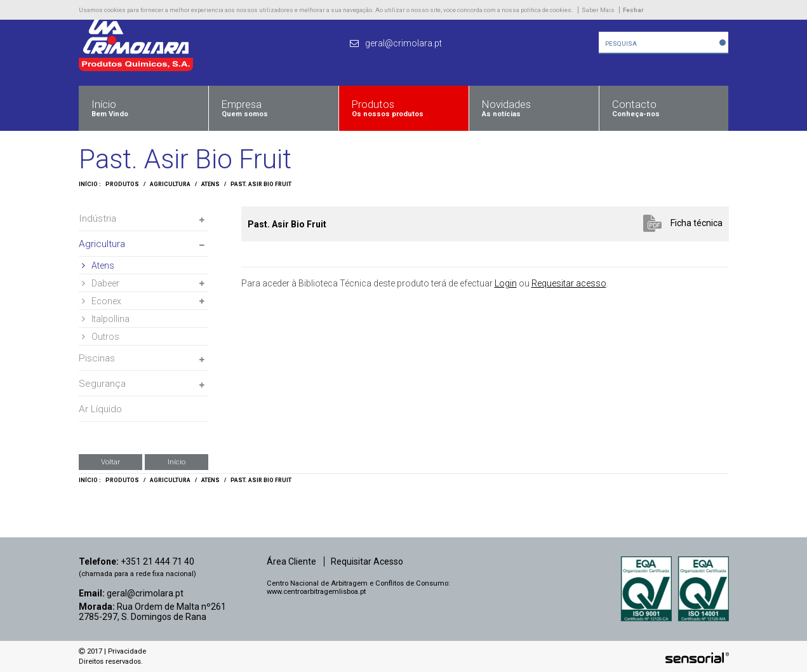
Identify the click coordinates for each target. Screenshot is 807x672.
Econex (102, 301)
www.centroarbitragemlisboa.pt (316, 592)
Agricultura (170, 184)
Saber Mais (598, 10)
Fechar (633, 10)
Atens (210, 184)
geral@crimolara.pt (145, 593)
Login (506, 283)
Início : (90, 184)
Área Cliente (291, 561)
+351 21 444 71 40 (157, 561)
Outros (101, 337)
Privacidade (127, 651)
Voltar (110, 462)
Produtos (122, 184)
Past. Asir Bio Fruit (261, 184)
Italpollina (106, 319)
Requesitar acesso (569, 283)
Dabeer (101, 283)
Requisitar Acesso (367, 561)
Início (177, 462)
